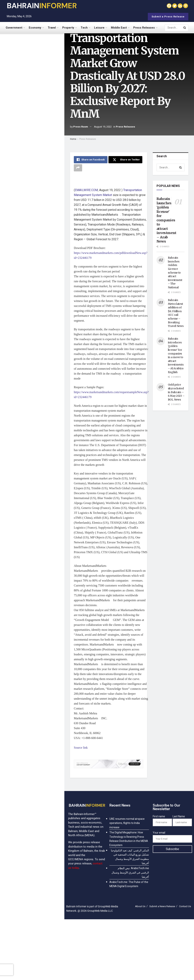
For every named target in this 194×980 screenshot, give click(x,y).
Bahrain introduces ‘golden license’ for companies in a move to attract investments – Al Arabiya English (176, 355)
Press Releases (144, 28)
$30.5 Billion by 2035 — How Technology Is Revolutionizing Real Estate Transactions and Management (40, 332)
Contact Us (185, 906)
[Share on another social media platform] (78, 168)
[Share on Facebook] (91, 160)
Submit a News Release (162, 906)
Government (14, 28)
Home (73, 139)
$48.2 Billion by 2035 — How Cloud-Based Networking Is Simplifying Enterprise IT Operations (38, 283)
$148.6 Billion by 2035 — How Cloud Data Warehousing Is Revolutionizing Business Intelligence (39, 307)
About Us (140, 906)
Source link (81, 748)
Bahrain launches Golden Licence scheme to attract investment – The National (175, 273)
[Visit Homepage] (42, 6)
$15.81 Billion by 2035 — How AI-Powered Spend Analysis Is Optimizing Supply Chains (40, 259)
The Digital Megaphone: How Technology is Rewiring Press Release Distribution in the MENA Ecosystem (40, 74)
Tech (84, 28)
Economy (35, 28)
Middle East (119, 28)
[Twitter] (175, 6)
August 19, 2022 (103, 127)
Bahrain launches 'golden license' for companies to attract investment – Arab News (166, 220)
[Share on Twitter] (125, 160)
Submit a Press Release (168, 17)
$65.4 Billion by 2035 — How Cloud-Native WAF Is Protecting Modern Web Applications (38, 357)
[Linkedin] (180, 6)
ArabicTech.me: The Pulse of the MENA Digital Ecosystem (39, 195)
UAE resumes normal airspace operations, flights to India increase (33, 53)
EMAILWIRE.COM (86, 190)
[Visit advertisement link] (32, 141)
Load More (32, 378)
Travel (52, 28)
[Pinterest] (186, 6)
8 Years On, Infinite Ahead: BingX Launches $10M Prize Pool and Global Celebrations (39, 238)
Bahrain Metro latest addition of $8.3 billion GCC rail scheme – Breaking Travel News (176, 313)
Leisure (99, 28)
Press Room (81, 127)
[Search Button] (185, 28)
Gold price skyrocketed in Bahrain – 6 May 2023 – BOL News (176, 392)
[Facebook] (169, 6)
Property (68, 28)
